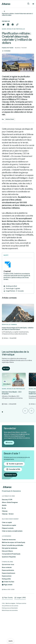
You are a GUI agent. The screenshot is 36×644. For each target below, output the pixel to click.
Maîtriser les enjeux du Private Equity (14, 571)
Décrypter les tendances (10, 577)
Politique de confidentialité (10, 637)
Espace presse (7, 605)
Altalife (4, 534)
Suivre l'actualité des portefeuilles (13, 574)
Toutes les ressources (9, 568)
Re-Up (4, 537)
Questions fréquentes (9, 586)
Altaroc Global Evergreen (10, 531)
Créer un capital (7, 551)
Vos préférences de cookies (10, 635)
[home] (6, 4)
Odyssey (5, 540)
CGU (3, 632)
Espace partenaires (8, 599)
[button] (11, 641)
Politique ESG (6, 608)
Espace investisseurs (9, 602)
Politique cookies (21, 632)
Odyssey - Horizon (8, 543)
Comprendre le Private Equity (11, 583)
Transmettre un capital (9, 554)
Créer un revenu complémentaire (12, 560)
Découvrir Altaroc (7, 580)
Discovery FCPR (7, 528)
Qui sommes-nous (8, 593)
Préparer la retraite (8, 557)
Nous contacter (7, 596)
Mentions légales (10, 632)
